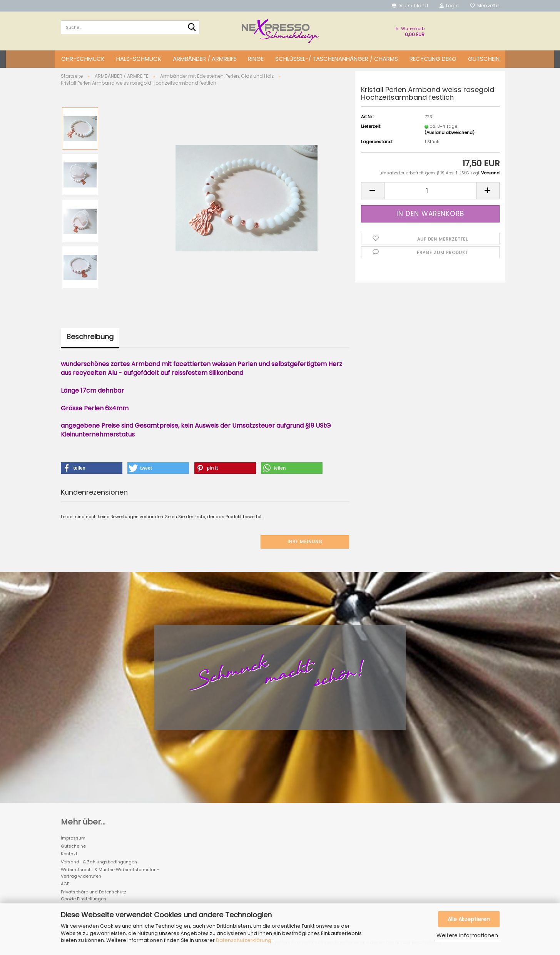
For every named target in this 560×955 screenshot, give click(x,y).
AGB (65, 884)
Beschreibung (90, 337)
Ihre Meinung (305, 542)
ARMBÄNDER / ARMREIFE (205, 59)
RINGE (256, 59)
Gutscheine (73, 846)
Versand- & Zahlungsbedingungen (99, 862)
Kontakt (69, 854)
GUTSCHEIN (484, 59)
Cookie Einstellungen (84, 899)
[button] (410, 6)
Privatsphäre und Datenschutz (94, 892)
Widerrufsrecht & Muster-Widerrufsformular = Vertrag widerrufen (110, 873)
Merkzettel (485, 6)
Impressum (73, 838)
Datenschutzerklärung (244, 940)
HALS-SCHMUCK (139, 59)
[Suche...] (192, 28)
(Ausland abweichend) (450, 132)
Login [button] (449, 6)
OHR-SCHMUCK (83, 59)
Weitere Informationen (467, 935)
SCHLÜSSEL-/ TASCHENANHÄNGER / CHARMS (337, 59)
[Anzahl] (430, 191)
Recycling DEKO (433, 59)
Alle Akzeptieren (469, 919)
